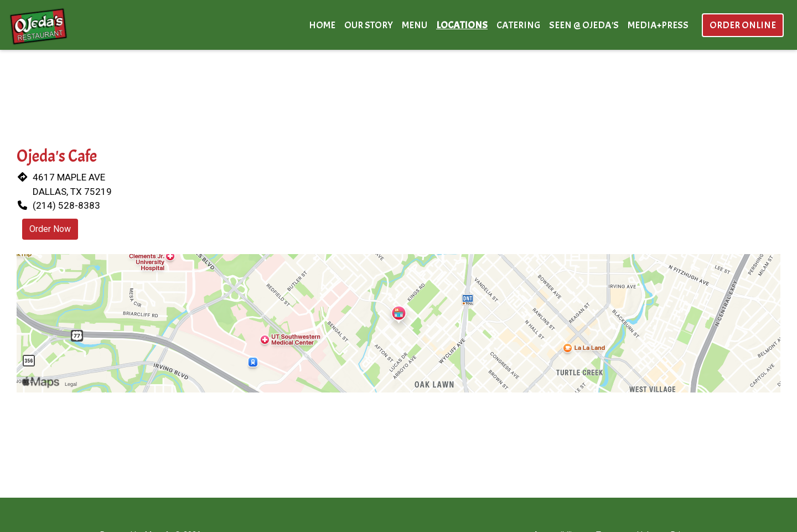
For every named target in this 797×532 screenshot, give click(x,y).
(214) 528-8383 (66, 205)
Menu (415, 25)
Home (322, 25)
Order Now (50, 229)
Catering (518, 25)
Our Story (369, 25)
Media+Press (658, 25)
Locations (462, 25)
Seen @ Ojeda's (584, 25)
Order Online (743, 25)
